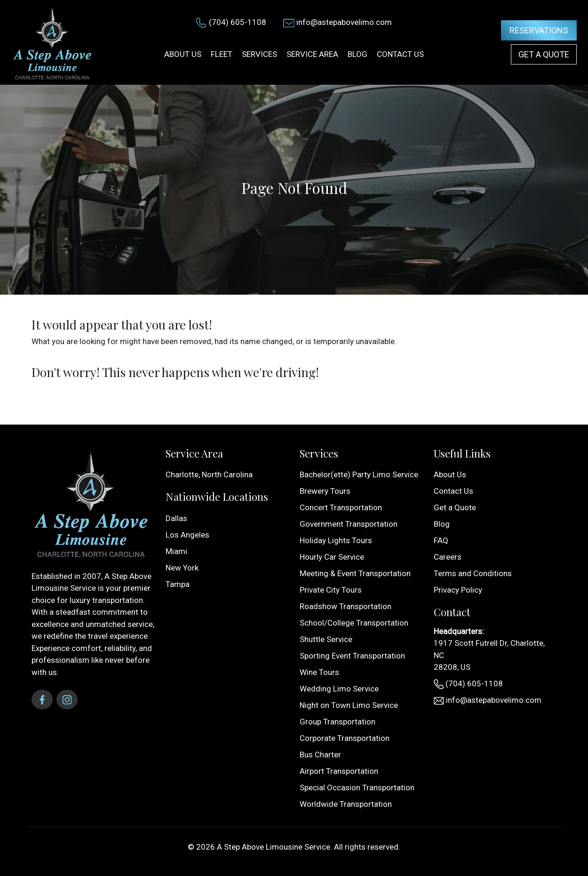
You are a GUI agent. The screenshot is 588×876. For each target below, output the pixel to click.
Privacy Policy (458, 590)
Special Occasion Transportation (357, 788)
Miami (176, 551)
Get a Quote (544, 54)
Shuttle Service (326, 639)
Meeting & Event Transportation (355, 573)
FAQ (441, 540)
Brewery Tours (325, 491)
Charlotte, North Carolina (209, 474)
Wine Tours (319, 672)
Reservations (539, 30)
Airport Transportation (339, 771)
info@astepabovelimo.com (344, 22)
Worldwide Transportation (346, 804)
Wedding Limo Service (339, 689)
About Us (450, 474)
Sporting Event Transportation (352, 656)
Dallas (176, 518)
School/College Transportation (354, 623)
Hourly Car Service (332, 557)
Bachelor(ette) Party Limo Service (359, 474)
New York (182, 568)
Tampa (178, 584)
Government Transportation (349, 524)
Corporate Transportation (345, 738)
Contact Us (453, 491)
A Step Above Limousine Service (274, 847)
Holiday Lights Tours (336, 540)
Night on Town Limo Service (349, 705)
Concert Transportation (341, 507)
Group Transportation (338, 722)
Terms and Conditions (473, 573)
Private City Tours (331, 590)
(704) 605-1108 (238, 22)
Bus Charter (320, 755)
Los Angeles (187, 535)
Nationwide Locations (217, 497)
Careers (448, 557)
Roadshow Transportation (346, 606)
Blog (442, 524)
